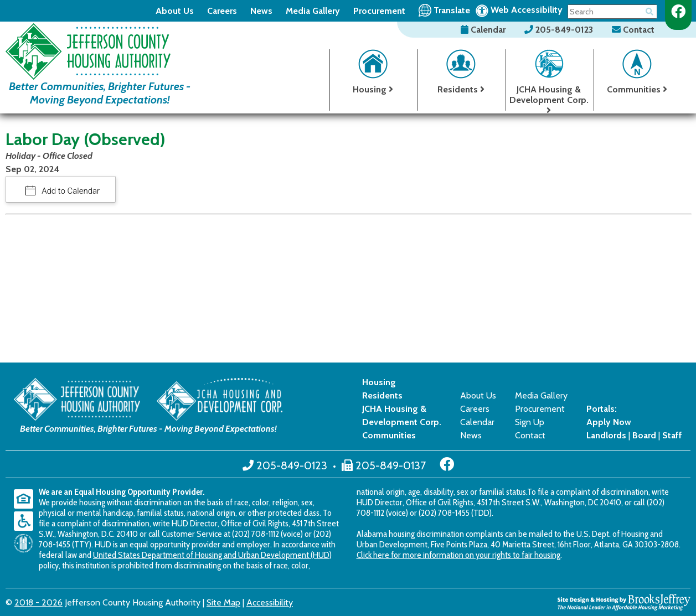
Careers (222, 11)
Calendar (484, 30)
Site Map (223, 602)
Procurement (379, 11)
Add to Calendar (70, 191)
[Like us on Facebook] (678, 12)
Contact (633, 30)
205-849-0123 (560, 30)
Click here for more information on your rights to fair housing (458, 555)
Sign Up (530, 422)
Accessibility (270, 602)
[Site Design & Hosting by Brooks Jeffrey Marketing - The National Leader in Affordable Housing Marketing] (624, 601)
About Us (175, 11)
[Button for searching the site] (649, 10)
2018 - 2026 (38, 602)
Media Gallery (313, 11)
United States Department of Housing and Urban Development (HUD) (212, 555)
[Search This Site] (612, 12)
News (261, 11)
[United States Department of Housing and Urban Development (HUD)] (26, 543)
